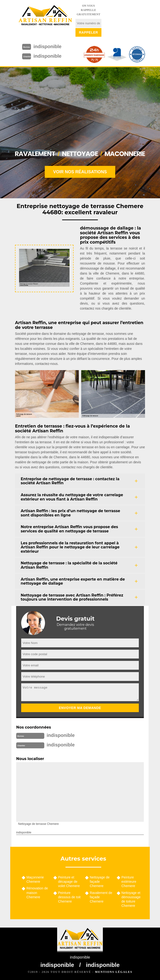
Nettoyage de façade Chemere (100, 882)
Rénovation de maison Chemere (37, 893)
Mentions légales (114, 972)
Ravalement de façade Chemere (101, 897)
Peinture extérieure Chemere (129, 882)
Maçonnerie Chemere (35, 879)
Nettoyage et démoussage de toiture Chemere (131, 899)
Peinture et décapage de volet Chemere (69, 882)
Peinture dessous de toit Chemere (69, 897)
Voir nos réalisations (80, 172)
